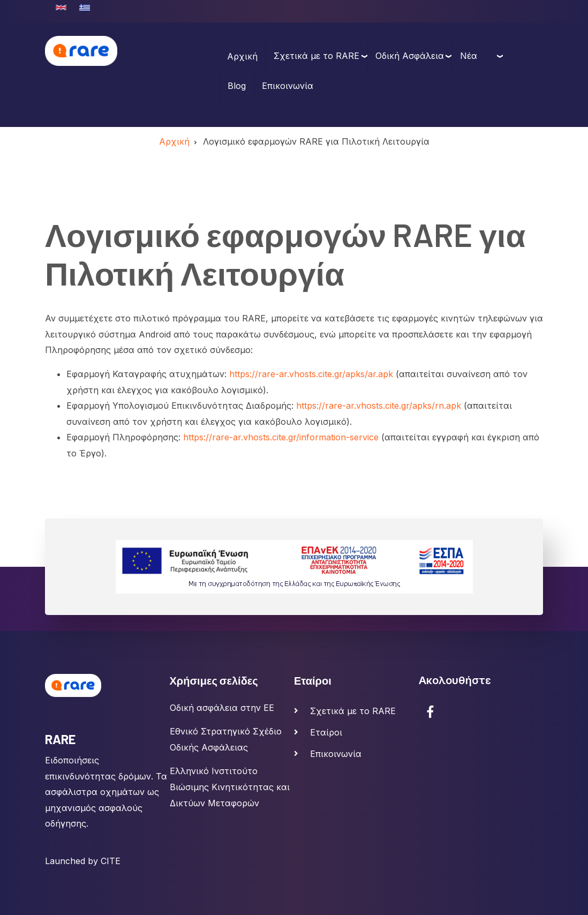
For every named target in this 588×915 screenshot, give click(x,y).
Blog (237, 86)
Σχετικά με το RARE (316, 56)
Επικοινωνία (288, 86)
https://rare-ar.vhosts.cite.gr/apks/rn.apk (379, 406)
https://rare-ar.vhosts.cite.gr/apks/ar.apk (311, 374)
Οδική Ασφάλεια (410, 56)
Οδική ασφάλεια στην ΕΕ (222, 708)
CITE (111, 861)
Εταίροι (326, 732)
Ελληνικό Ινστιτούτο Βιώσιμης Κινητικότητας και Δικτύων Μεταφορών (230, 787)
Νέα (469, 56)
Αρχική (242, 56)
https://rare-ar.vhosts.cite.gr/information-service (281, 437)
